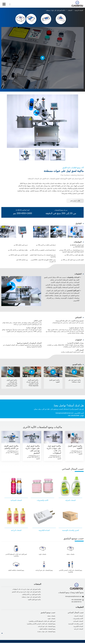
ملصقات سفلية (51, 617)
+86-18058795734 (76, 603)
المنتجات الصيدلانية (78, 622)
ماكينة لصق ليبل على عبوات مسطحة (31, 598)
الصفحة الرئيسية (79, 10)
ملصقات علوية (51, 620)
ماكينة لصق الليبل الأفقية (75, 447)
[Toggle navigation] (4, 4)
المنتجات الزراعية (79, 630)
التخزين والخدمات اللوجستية (76, 625)
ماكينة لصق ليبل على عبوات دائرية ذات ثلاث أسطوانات (54, 450)
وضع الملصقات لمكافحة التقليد (47, 630)
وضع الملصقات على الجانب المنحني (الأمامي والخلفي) (41, 625)
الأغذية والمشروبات (78, 620)
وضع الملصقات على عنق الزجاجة (47, 627)
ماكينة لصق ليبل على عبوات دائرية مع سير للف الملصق (33, 450)
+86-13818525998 (73, 416)
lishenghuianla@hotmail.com (64, 413)
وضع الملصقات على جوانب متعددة (46, 633)
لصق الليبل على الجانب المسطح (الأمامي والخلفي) (42, 622)
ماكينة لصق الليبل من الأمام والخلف (11, 447)
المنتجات (70, 10)
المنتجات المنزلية (79, 617)
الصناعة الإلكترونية (78, 627)
